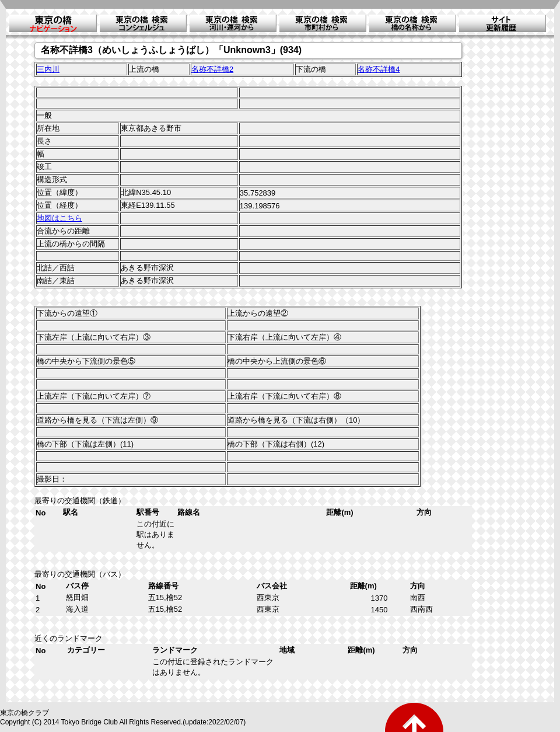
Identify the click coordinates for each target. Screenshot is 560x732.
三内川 (48, 69)
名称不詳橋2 (212, 69)
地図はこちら (60, 218)
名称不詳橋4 (379, 69)
